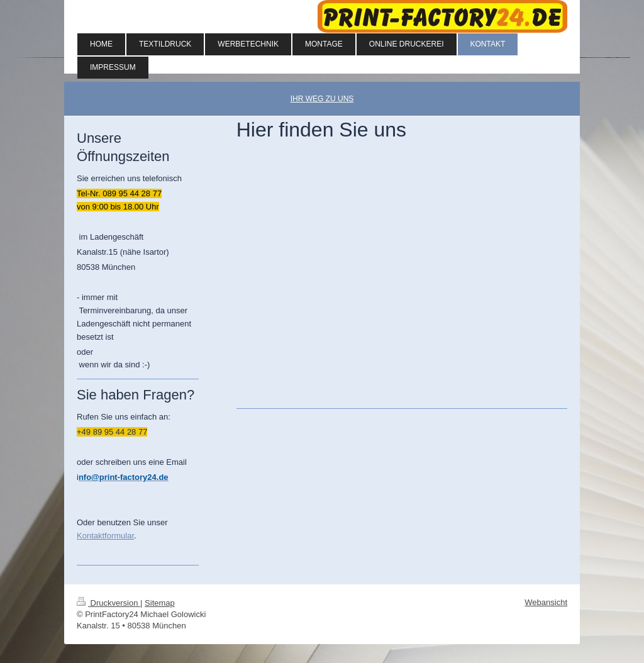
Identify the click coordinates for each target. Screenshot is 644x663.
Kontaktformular (105, 536)
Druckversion (108, 603)
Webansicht (546, 602)
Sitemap (160, 603)
